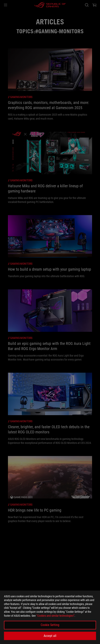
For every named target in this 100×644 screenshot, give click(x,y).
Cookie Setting (50, 625)
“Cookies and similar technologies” (55, 616)
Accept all (50, 636)
